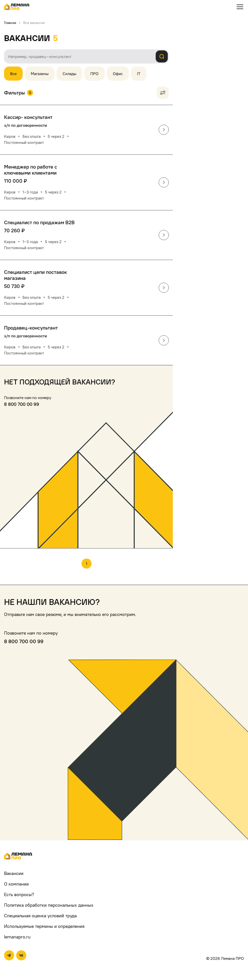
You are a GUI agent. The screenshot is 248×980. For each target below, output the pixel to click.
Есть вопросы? (19, 894)
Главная (10, 23)
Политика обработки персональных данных (49, 905)
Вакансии (14, 873)
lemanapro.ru (17, 937)
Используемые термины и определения (44, 926)
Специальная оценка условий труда (40, 916)
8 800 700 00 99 (22, 404)
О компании (16, 884)
